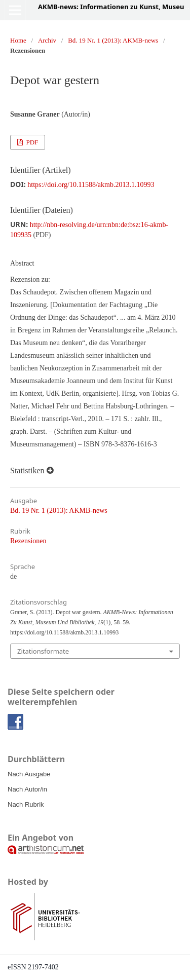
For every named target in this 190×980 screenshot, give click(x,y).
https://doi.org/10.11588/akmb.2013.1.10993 (91, 185)
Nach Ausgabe (29, 774)
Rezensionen (28, 541)
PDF (31, 142)
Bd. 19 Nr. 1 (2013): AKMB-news (113, 40)
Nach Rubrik (26, 804)
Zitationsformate (43, 651)
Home (18, 40)
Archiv (47, 40)
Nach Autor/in (27, 789)
